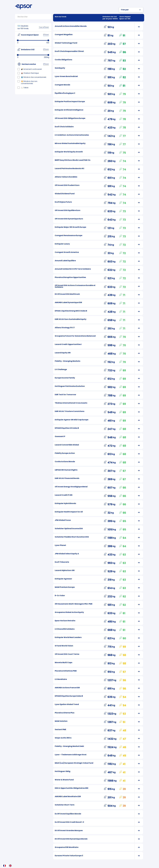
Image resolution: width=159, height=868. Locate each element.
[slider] (18, 40)
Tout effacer (44, 27)
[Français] (5, 866)
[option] (11, 866)
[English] (11, 866)
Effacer (46, 35)
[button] (131, 10)
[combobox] (5, 866)
